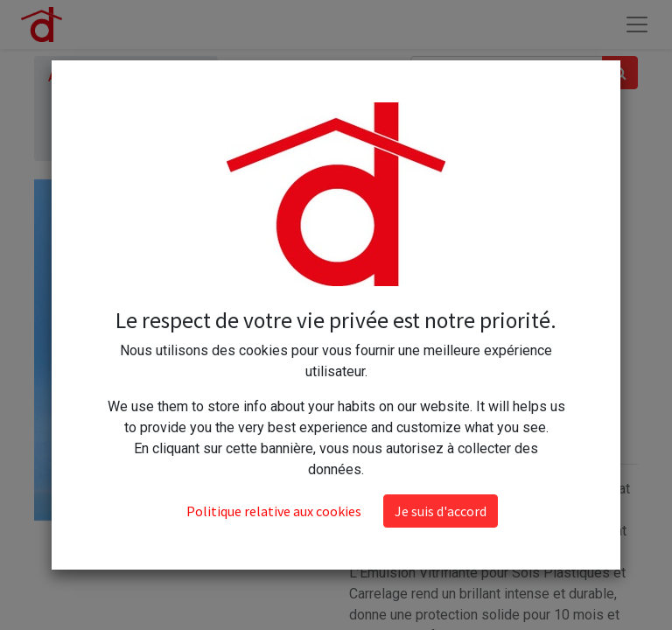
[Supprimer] (366, 342)
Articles (72, 77)
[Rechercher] (620, 73)
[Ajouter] (442, 342)
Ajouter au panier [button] (437, 393)
